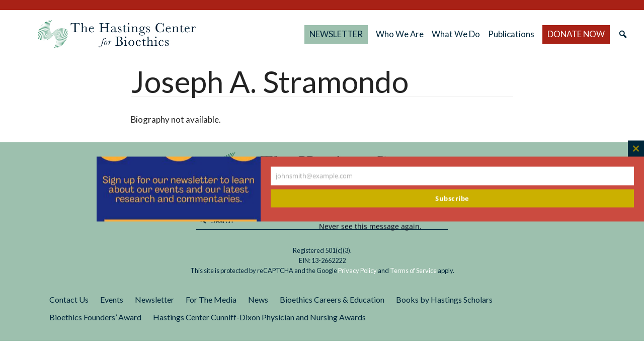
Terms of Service (413, 270)
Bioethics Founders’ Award (95, 317)
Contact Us (69, 299)
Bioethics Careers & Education (332, 299)
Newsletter (154, 299)
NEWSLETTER (336, 34)
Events (112, 299)
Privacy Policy (357, 270)
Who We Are (400, 34)
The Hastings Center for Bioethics (117, 34)
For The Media (211, 299)
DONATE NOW (576, 34)
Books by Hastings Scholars (444, 299)
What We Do (456, 34)
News (258, 299)
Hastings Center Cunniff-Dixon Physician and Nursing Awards (259, 317)
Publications (511, 34)
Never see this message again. (370, 227)
